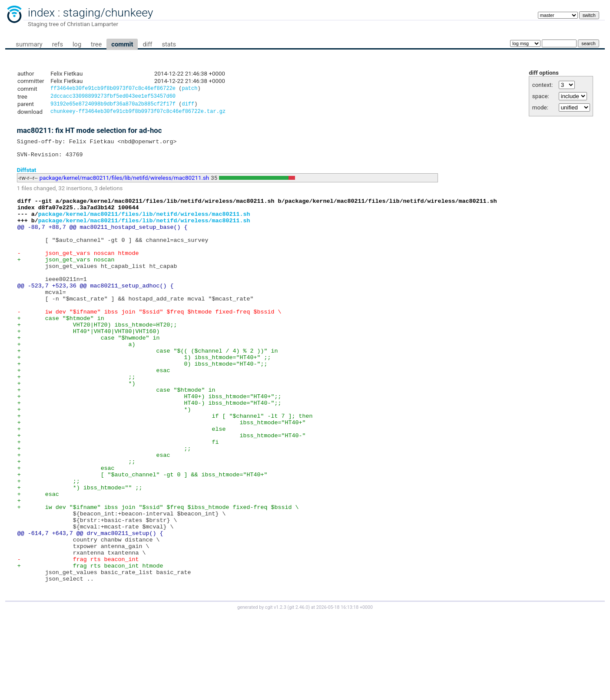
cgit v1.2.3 (276, 692)
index (41, 13)
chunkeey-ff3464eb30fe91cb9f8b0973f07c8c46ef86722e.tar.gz (138, 114)
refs (58, 44)
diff (147, 44)
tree (96, 44)
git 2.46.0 (298, 692)
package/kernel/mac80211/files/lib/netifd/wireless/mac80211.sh (124, 185)
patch (189, 89)
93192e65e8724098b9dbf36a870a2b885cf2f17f (113, 106)
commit (122, 44)
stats (169, 44)
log (77, 44)
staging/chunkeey (108, 13)
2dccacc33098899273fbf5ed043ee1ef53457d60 (113, 97)
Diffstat (27, 177)
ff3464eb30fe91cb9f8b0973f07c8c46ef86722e (113, 89)
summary (29, 44)
